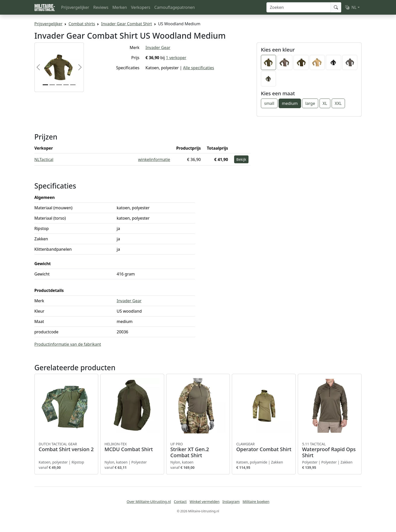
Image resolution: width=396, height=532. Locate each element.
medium (290, 103)
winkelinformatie (154, 159)
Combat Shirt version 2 (66, 447)
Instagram (231, 502)
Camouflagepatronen (175, 7)
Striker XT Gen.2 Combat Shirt (198, 450)
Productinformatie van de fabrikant (68, 344)
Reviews (101, 7)
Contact (180, 502)
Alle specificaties (199, 68)
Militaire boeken (256, 502)
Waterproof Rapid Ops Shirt (330, 450)
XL (325, 103)
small (269, 103)
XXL (338, 103)
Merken (120, 7)
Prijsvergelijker (75, 7)
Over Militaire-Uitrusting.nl (149, 502)
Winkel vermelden (205, 502)
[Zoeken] (299, 7)
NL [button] (351, 7)
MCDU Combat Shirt (132, 447)
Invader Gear (158, 48)
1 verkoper (176, 58)
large (310, 103)
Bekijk (241, 159)
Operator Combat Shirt (264, 447)
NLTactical (44, 159)
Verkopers (141, 7)
